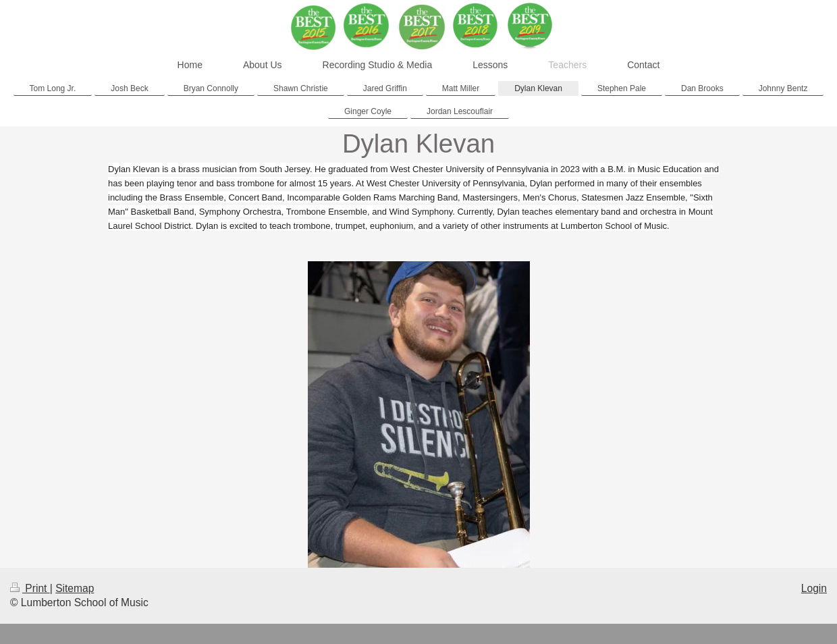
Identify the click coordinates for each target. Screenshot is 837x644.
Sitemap (75, 588)
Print (30, 588)
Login (814, 588)
